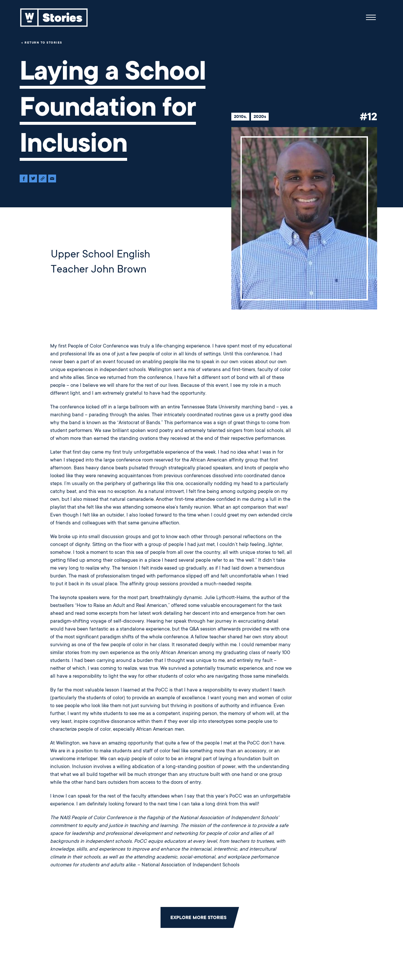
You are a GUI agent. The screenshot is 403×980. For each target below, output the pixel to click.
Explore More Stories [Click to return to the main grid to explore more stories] (198, 917)
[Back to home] (54, 17)
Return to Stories (43, 43)
